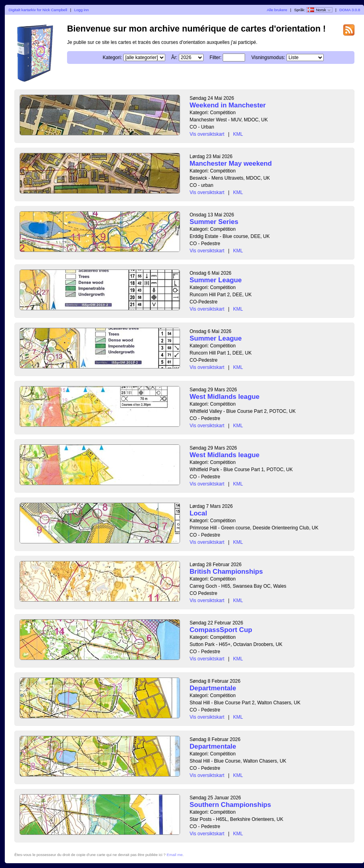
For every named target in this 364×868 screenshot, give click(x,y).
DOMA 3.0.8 (350, 10)
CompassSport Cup (221, 630)
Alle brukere (277, 10)
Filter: (216, 57)
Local (198, 513)
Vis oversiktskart (207, 134)
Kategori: (112, 57)
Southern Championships (230, 805)
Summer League (216, 280)
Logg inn (82, 10)
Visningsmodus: (268, 57)
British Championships (226, 572)
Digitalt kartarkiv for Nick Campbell (38, 10)
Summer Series (214, 222)
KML (238, 134)
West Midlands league (225, 397)
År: (174, 57)
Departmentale (213, 688)
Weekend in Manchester (228, 105)
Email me (175, 855)
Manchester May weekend (231, 163)
